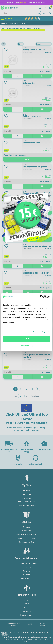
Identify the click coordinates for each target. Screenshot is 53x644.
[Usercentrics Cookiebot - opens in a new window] (40, 297)
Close (49, 196)
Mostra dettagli (39, 332)
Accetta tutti (26, 339)
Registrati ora (33, 239)
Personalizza (27, 346)
